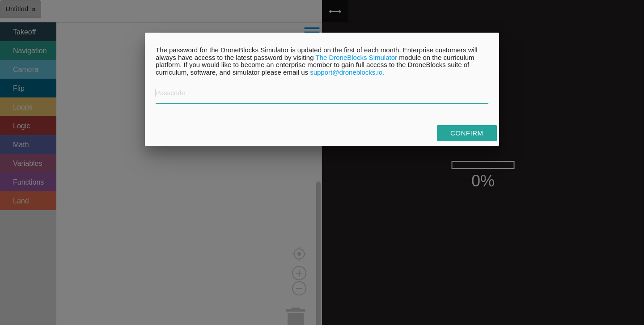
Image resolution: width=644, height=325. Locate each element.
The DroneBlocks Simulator (356, 57)
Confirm (467, 133)
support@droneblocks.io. (347, 72)
